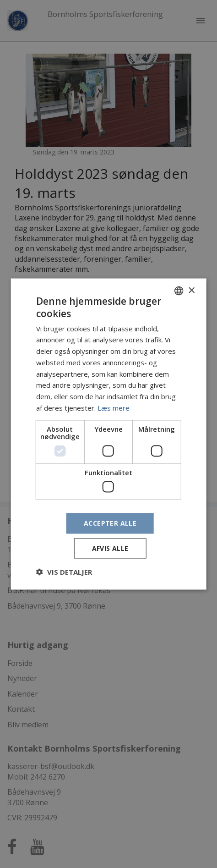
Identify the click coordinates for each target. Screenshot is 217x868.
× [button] (191, 290)
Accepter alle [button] (110, 523)
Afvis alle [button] (110, 548)
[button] (64, 571)
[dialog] (108, 434)
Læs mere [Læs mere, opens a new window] (114, 407)
